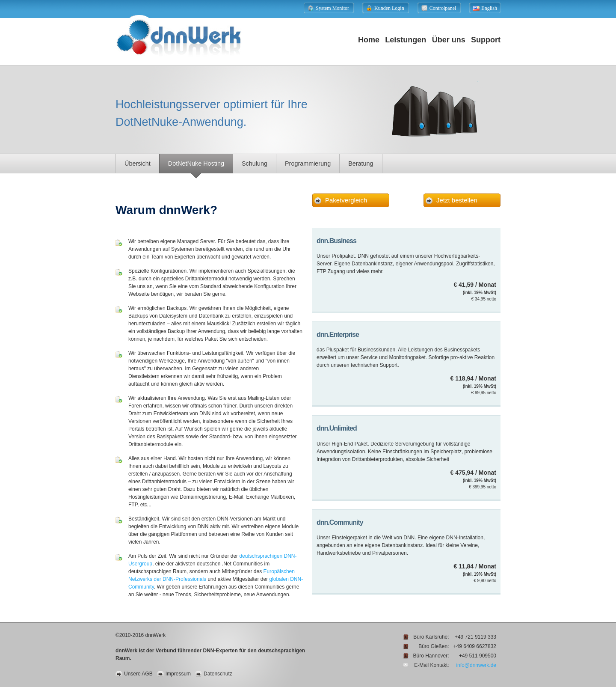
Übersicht (138, 164)
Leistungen (406, 40)
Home (369, 40)
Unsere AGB (138, 674)
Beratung (361, 164)
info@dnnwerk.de (476, 665)
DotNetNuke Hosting (196, 164)
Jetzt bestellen (457, 200)
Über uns (449, 40)
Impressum (178, 674)
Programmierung (308, 164)
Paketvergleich (346, 200)
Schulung (255, 164)
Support (486, 40)
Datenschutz (218, 674)
